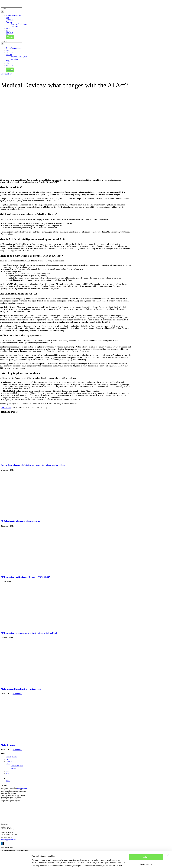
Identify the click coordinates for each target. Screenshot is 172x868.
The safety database (11, 757)
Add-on (8, 764)
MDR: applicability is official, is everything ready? (22, 689)
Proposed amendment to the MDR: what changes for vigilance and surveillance (33, 465)
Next (10, 74)
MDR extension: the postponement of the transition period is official (29, 633)
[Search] (2, 11)
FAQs (7, 771)
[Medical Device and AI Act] (78, 176)
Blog (7, 774)
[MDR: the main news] (31, 740)
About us (8, 776)
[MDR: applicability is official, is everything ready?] (31, 684)
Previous (4, 74)
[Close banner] (168, 843)
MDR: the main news (10, 745)
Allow (146, 845)
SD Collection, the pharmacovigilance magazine (21, 521)
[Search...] (12, 9)
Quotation (9, 762)
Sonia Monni (6, 408)
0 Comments (18, 694)
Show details (37, 863)
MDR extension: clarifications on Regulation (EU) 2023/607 (25, 577)
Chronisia (13, 768)
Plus (7, 759)
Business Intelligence (17, 766)
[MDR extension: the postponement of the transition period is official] (31, 628)
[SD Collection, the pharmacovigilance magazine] (31, 516)
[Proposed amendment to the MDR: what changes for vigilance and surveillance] (31, 460)
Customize (146, 852)
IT (6, 778)
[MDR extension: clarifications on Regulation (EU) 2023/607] (31, 572)
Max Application (22, 788)
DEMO (8, 781)
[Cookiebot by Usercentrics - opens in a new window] (16, 863)
